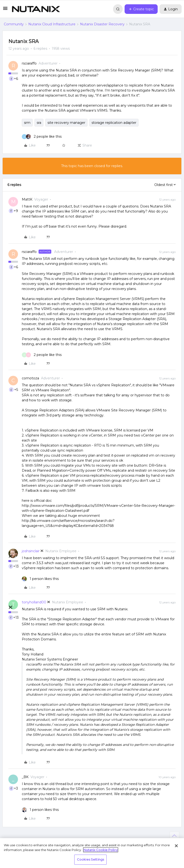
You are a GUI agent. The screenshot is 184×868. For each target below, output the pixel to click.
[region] (92, 853)
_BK (25, 777)
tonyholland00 (34, 602)
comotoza (30, 378)
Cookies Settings (90, 859)
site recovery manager (66, 123)
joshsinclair (31, 551)
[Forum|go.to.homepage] (36, 9)
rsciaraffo (29, 63)
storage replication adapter (114, 123)
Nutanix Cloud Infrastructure (52, 24)
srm (27, 123)
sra (39, 123)
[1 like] (40, 579)
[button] (5, 10)
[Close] (176, 846)
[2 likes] (42, 137)
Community (14, 24)
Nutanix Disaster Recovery (102, 24)
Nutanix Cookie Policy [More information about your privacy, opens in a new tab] (101, 850)
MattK (27, 199)
